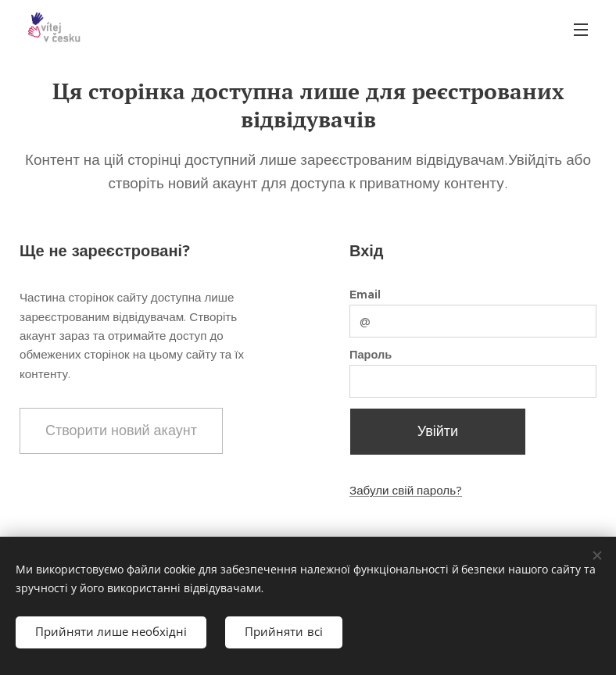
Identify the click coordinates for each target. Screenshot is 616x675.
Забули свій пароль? (406, 490)
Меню (581, 30)
